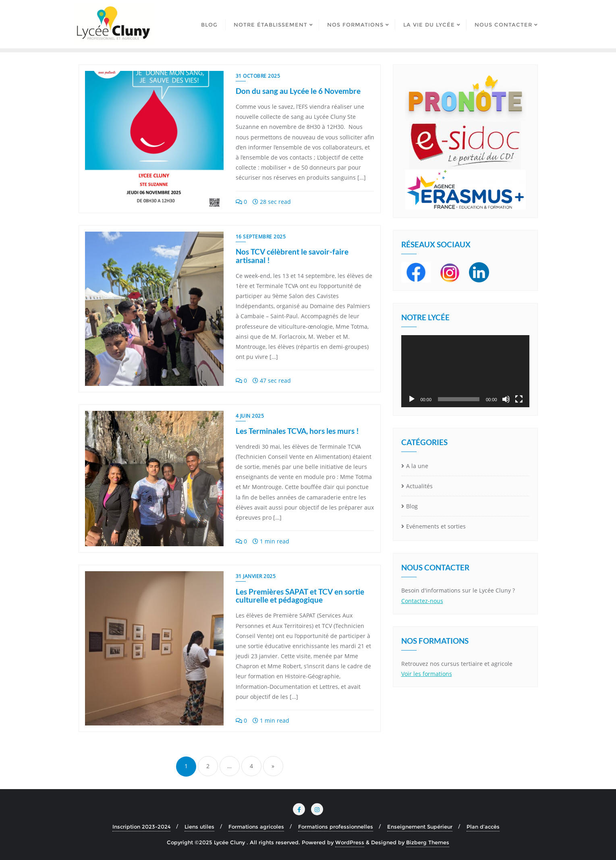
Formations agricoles (256, 827)
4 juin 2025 (250, 416)
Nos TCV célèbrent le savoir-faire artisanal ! (292, 256)
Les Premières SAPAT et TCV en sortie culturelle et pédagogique (300, 596)
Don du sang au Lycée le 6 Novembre (298, 91)
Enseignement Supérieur (420, 827)
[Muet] (506, 399)
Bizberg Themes (428, 842)
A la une (417, 466)
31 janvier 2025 (256, 576)
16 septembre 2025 (261, 237)
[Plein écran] (519, 399)
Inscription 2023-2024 (141, 827)
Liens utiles (199, 827)
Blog (412, 506)
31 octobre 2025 (258, 76)
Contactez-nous (422, 601)
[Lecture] (412, 399)
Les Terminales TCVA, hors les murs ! (297, 431)
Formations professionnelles (336, 827)
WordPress (350, 842)
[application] (465, 371)
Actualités (419, 486)
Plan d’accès (483, 827)
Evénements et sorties (436, 526)
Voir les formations (427, 674)
